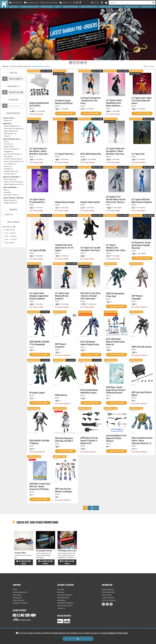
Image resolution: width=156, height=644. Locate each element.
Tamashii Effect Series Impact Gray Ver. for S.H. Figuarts (64, 248)
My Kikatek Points (63, 598)
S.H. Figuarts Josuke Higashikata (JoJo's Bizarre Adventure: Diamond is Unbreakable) (116, 103)
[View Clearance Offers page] (24, 541)
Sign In (95, 3)
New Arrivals (16, 3)
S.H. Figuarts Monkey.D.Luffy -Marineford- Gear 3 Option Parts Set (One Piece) (116, 248)
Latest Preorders (49, 3)
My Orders (61, 592)
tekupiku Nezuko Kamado (65, 202)
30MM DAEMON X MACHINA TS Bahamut (39, 442)
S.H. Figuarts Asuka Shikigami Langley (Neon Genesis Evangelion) (39, 296)
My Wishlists (61, 600)
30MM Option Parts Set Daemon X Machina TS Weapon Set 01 (89, 440)
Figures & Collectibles (29, 7)
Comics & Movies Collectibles (111, 7)
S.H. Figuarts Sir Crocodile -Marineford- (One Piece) (90, 249)
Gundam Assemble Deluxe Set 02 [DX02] (39, 104)
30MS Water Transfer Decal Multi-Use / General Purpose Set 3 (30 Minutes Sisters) (40, 486)
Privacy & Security (108, 598)
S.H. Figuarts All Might (38, 250)
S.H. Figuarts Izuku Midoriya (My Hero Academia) (62, 296)
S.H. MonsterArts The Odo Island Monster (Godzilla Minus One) (141, 245)
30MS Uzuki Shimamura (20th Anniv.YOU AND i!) (64, 439)
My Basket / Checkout (20, 603)
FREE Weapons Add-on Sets (67, 551)
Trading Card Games (71, 7)
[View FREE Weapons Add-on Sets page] (67, 541)
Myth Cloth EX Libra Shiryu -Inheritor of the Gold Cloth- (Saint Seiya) (90, 296)
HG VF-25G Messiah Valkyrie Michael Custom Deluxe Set (115, 342)
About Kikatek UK (108, 589)
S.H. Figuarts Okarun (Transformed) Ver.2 (37, 201)
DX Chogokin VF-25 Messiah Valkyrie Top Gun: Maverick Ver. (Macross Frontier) (116, 199)
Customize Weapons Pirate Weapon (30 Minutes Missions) (116, 438)
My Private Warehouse (65, 595)
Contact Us (66, 3)
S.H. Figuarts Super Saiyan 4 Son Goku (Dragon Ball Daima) (141, 100)
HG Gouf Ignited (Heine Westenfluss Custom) (89, 391)
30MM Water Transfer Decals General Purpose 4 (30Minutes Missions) (116, 390)
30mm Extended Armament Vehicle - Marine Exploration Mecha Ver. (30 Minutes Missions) (142, 440)
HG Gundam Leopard (37, 393)
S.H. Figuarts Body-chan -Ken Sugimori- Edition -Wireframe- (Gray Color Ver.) (116, 151)
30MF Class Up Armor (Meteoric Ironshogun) (63, 490)
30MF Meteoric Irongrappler (137, 297)
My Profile (61, 589)
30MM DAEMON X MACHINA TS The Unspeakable (39, 343)
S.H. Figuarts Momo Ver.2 (64, 154)
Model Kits (14, 7)
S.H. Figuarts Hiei (138, 154)
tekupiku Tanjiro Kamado (90, 202)
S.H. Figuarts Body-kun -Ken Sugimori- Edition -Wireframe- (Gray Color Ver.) (39, 151)
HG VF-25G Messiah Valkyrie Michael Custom (90, 343)
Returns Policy (107, 595)
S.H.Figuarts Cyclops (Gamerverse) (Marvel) (64, 102)
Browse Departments (20, 592)
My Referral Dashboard (65, 603)
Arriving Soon (32, 3)
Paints (58, 7)
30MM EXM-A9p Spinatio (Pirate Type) (115, 295)
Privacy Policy (123, 633)
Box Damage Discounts (44, 551)
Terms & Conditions (109, 633)
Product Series (147, 7)
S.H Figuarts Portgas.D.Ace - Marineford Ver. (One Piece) (91, 100)
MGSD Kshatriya (61, 395)
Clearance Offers (20, 553)
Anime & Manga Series (89, 7)
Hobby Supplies (47, 7)
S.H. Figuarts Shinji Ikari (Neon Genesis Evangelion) (142, 201)
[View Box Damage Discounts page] (46, 541)
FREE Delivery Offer (108, 592)
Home (15, 589)
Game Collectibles (132, 7)
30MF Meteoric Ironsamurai (61, 345)
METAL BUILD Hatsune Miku (91, 154)
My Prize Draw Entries (65, 606)
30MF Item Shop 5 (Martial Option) (141, 394)
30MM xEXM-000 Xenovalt (141, 347)
